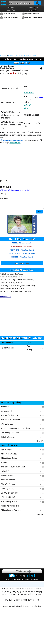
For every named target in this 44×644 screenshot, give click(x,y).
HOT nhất (33, 10)
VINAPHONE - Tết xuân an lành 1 (22, 252)
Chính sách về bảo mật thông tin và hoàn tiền (22, 608)
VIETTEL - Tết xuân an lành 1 (22, 245)
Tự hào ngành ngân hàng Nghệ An (15, 430)
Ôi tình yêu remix (8, 439)
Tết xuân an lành (8, 350)
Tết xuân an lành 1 (30, 56)
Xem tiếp (40, 443)
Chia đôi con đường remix (12, 512)
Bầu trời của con (8, 486)
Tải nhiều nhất (33, 7)
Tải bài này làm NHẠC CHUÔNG (12, 140)
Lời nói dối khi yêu (8, 499)
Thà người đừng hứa (10, 417)
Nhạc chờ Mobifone (32, 14)
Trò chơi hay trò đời (9, 503)
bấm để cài (29, 93)
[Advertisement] (22, 379)
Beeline (11, 56)
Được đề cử (11, 10)
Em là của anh (7, 408)
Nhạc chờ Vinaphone (11, 17)
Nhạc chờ (3, 56)
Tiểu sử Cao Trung (22, 265)
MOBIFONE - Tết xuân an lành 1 (22, 248)
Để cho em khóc (8, 413)
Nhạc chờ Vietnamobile (34, 17)
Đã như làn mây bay (9, 495)
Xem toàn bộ (5, 299)
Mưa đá (4, 464)
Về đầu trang (22, 573)
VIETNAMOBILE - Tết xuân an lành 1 (22, 255)
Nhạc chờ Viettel (9, 14)
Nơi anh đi (5, 473)
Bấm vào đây (15, 143)
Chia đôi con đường (9, 460)
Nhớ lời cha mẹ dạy (9, 456)
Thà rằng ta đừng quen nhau (13, 469)
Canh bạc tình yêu (8, 490)
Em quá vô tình (7, 477)
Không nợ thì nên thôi (10, 508)
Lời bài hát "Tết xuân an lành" (22, 272)
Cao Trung (18, 56)
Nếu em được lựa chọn (11, 421)
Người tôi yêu (7, 451)
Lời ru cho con (7, 426)
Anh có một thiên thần (10, 434)
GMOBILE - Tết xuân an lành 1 (22, 259)
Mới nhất (11, 7)
